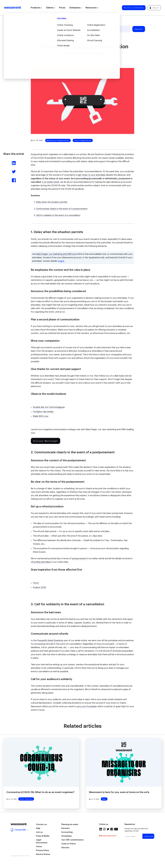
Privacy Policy (42, 850)
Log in (154, 8)
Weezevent (13, 8)
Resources (92, 8)
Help (38, 828)
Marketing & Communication (58, 141)
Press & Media (43, 836)
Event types (63, 29)
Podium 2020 (40, 588)
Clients (50, 8)
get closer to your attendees (92, 175)
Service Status (43, 854)
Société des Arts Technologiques (49, 407)
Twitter (108, 829)
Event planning (46, 29)
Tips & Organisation (83, 141)
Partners (65, 828)
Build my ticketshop (134, 8)
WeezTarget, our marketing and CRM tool (56, 254)
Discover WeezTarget (46, 441)
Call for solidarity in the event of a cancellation (58, 215)
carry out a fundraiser (87, 707)
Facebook (112, 829)
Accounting (67, 832)
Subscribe (149, 836)
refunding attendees (41, 562)
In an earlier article (50, 182)
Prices (62, 8)
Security (65, 848)
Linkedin (101, 829)
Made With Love (41, 416)
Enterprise (76, 8)
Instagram (104, 829)
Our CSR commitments (72, 840)
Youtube (116, 829)
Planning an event (70, 824)
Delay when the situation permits (52, 202)
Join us (39, 832)
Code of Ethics (69, 844)
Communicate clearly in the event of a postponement (62, 209)
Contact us (41, 824)
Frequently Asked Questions (50, 641)
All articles (28, 29)
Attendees (66, 836)
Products (36, 8)
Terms (39, 847)
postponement (79, 559)
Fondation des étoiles (43, 412)
